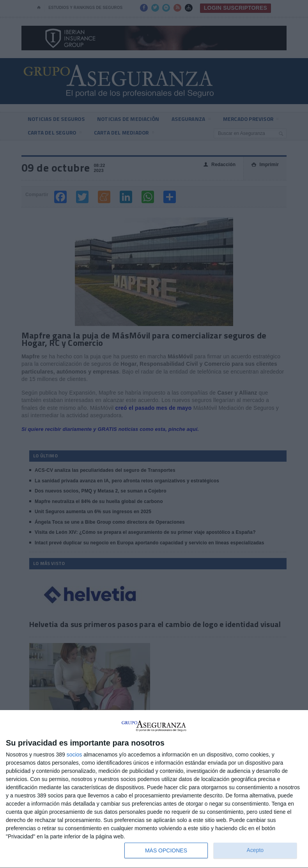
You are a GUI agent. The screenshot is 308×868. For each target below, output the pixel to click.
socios (74, 755)
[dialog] (154, 789)
